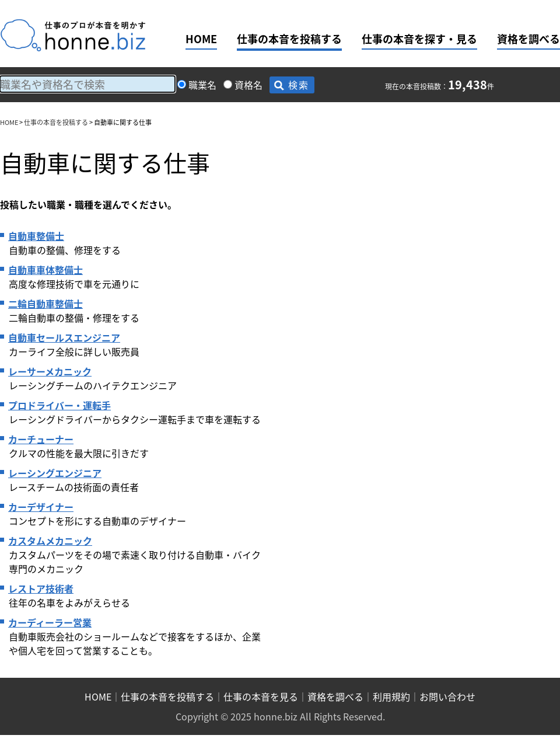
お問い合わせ (447, 696)
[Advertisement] (366, 302)
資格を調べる (528, 39)
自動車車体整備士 (45, 270)
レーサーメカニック (50, 371)
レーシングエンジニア (55, 473)
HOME (201, 39)
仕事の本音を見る (261, 696)
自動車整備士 (36, 236)
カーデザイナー (41, 507)
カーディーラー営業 (50, 622)
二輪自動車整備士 (45, 304)
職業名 (202, 85)
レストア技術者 (41, 588)
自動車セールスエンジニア (64, 337)
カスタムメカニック (50, 541)
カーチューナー (41, 439)
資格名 (249, 85)
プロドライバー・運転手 (60, 405)
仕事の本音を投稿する (289, 39)
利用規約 (391, 696)
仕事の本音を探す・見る (419, 39)
